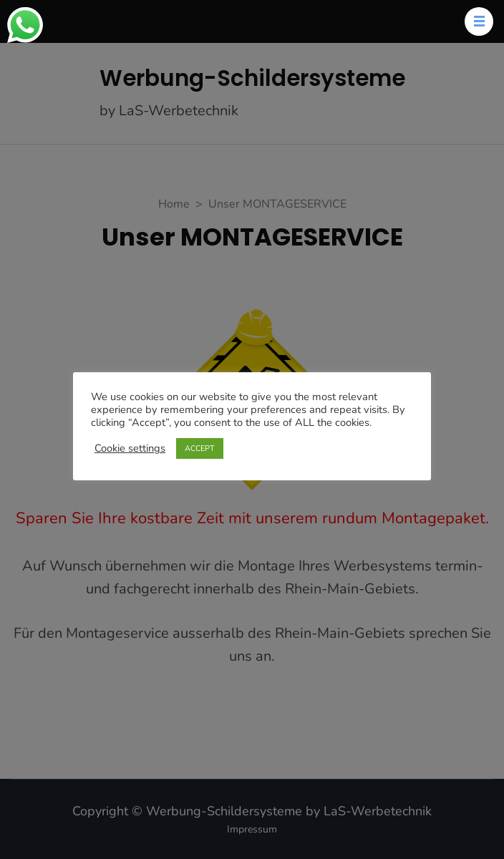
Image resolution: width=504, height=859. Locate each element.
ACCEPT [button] (200, 448)
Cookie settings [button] (130, 448)
